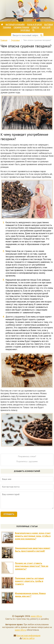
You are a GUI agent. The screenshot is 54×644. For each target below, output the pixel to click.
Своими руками (21, 27)
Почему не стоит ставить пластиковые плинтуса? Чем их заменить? (32, 566)
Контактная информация (28, 635)
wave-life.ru (36, 616)
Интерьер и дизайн (15, 25)
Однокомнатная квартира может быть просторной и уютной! (33, 549)
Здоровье (25, 30)
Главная (4, 40)
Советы (35, 27)
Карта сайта (28, 638)
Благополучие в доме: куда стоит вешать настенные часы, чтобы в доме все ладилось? (33, 536)
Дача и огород (35, 25)
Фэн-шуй (46, 27)
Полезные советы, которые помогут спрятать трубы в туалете (29, 581)
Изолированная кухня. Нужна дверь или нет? (30, 595)
